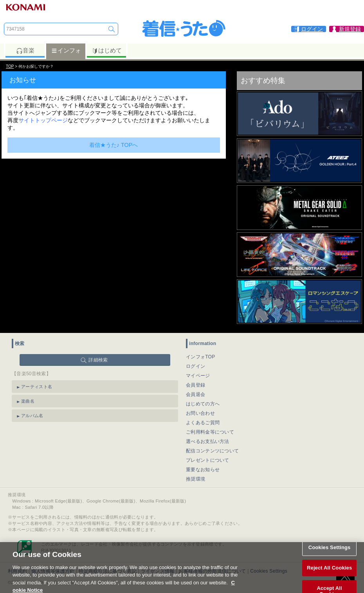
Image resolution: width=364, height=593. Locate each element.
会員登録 (196, 385)
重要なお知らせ (203, 470)
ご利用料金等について (210, 432)
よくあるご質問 (203, 423)
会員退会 (196, 394)
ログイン (196, 366)
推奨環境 (196, 479)
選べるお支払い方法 (208, 441)
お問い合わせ (200, 413)
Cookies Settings (330, 554)
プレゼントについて (208, 460)
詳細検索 (98, 360)
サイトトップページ (43, 120)
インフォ (66, 51)
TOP (10, 66)
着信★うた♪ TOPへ (114, 145)
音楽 (25, 51)
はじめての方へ (203, 404)
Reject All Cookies (329, 574)
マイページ (198, 376)
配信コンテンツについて (212, 451)
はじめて (107, 51)
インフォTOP (201, 357)
